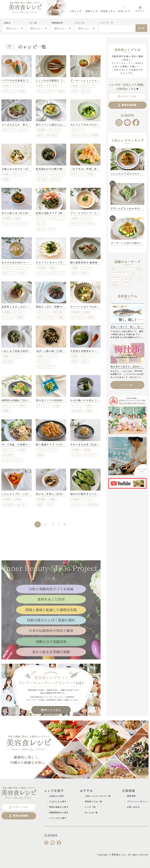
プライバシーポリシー (138, 801)
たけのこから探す (58, 801)
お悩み (7, 23)
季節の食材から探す (59, 807)
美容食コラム (108, 11)
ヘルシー (43, 174)
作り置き (53, 86)
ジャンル (80, 23)
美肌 (62, 91)
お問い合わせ (133, 807)
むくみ (86, 91)
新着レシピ (92, 11)
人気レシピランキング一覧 (98, 796)
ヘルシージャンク (13, 460)
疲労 (23, 91)
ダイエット (10, 91)
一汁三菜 (32, 23)
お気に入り (124, 9)
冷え (75, 91)
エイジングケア (46, 91)
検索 (142, 28)
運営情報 (131, 796)
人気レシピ (75, 11)
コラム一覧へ (131, 385)
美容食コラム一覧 (94, 801)
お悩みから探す (57, 796)
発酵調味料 (57, 23)
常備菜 (42, 130)
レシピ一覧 (90, 807)
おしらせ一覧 (91, 813)
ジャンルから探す (58, 818)
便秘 (7, 86)
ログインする (127, 96)
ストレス (18, 86)
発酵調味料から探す (59, 813)
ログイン (140, 9)
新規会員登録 (127, 105)
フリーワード (106, 23)
